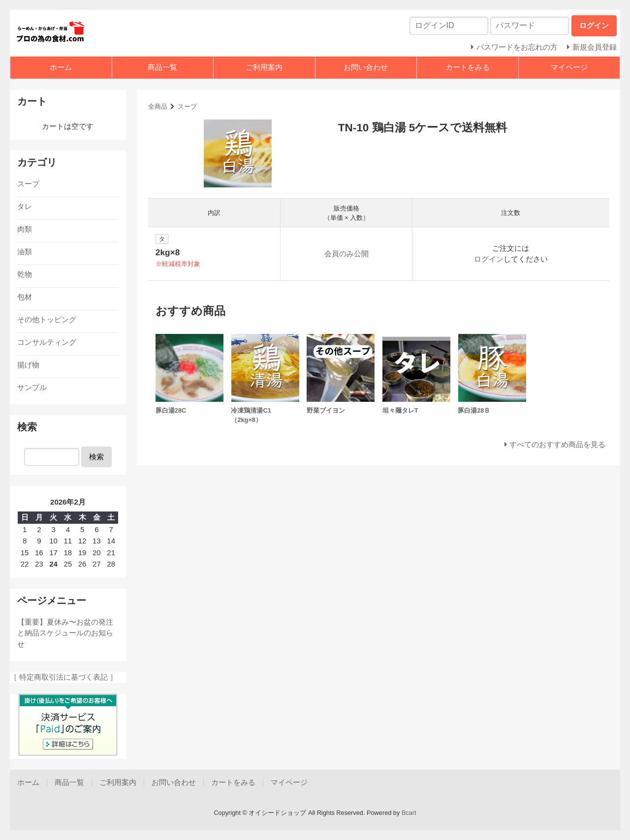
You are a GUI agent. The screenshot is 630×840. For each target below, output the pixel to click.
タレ (25, 206)
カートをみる (468, 67)
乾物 (25, 274)
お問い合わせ (366, 67)
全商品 (158, 106)
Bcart (409, 813)
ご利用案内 (264, 67)
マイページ (569, 67)
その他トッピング (47, 319)
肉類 (25, 229)
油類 (25, 252)
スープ (187, 106)
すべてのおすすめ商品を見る (557, 444)
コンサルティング (47, 342)
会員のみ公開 (346, 254)
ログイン (489, 259)
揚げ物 (28, 365)
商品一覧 (162, 67)
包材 (25, 297)
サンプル (32, 387)
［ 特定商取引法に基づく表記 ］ (63, 677)
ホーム (61, 67)
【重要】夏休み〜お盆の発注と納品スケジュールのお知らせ (65, 633)
